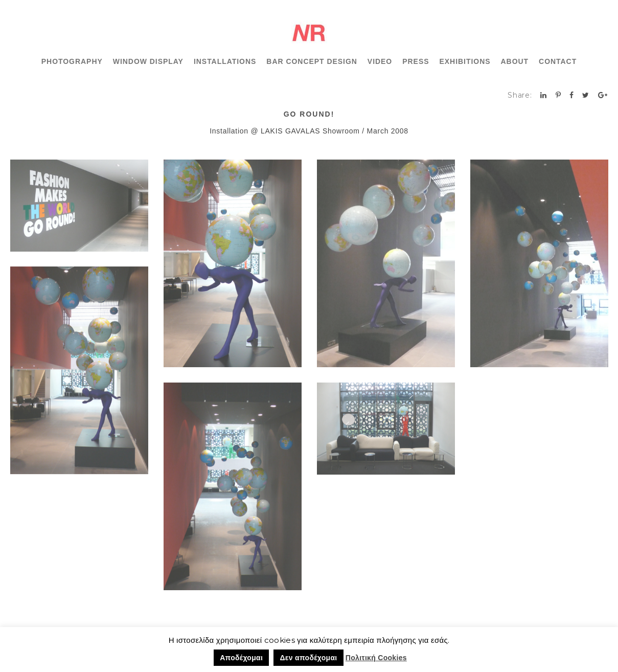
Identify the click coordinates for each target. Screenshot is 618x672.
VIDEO (380, 61)
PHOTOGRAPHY (72, 61)
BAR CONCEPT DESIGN (312, 61)
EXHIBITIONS (465, 61)
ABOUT (515, 61)
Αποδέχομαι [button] (241, 658)
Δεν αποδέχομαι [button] (308, 658)
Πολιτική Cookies (376, 658)
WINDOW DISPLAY (148, 61)
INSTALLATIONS (225, 61)
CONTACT (558, 61)
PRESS (416, 61)
